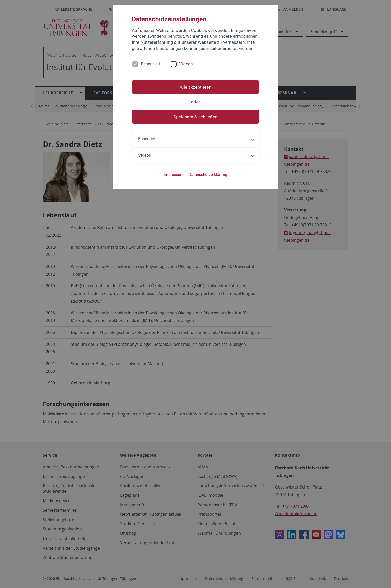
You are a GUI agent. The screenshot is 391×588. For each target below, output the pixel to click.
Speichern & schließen (195, 117)
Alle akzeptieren (195, 87)
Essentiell (150, 64)
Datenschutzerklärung (208, 175)
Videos (186, 64)
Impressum (174, 175)
